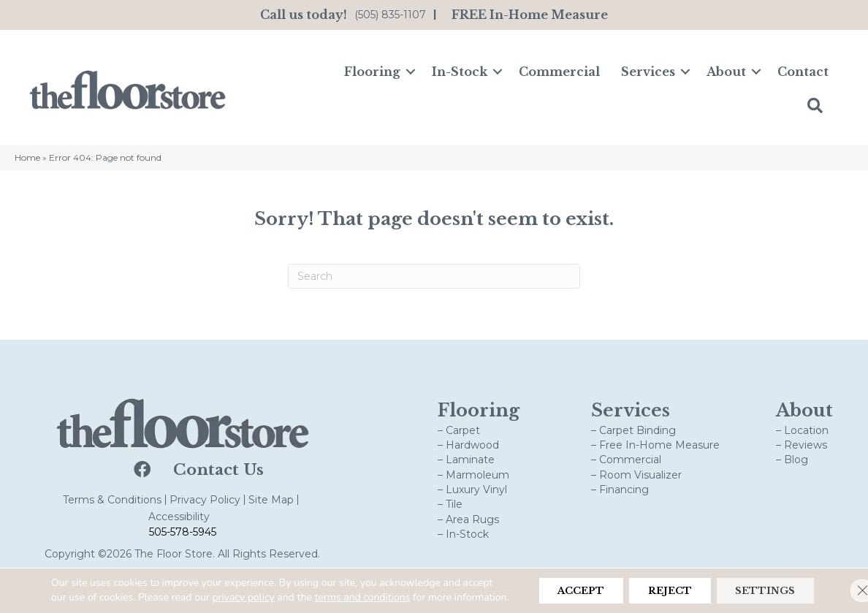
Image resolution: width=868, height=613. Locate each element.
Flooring (372, 72)
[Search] (434, 276)
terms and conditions (395, 583)
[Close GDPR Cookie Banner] (845, 584)
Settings (759, 584)
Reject (653, 584)
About (726, 72)
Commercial (559, 72)
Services (648, 72)
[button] (411, 72)
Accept (553, 584)
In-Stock (460, 72)
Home (27, 157)
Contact (803, 72)
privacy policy (276, 583)
